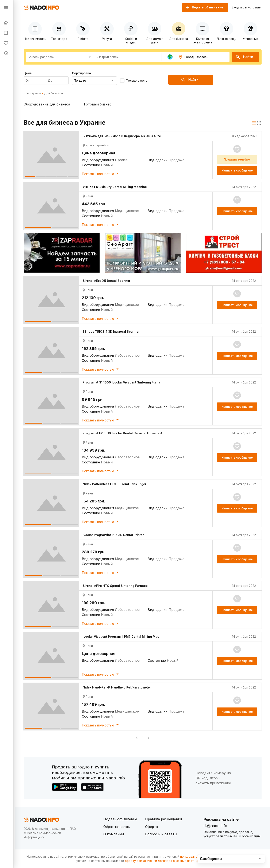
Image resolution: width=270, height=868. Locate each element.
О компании (114, 834)
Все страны (32, 93)
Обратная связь (117, 827)
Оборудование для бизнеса (47, 104)
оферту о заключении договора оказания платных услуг (167, 861)
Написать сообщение (237, 170)
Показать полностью (101, 173)
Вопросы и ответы (161, 834)
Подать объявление (120, 819)
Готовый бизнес (98, 104)
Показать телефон (237, 159)
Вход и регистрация (247, 7)
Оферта (151, 827)
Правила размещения (163, 819)
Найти (244, 57)
